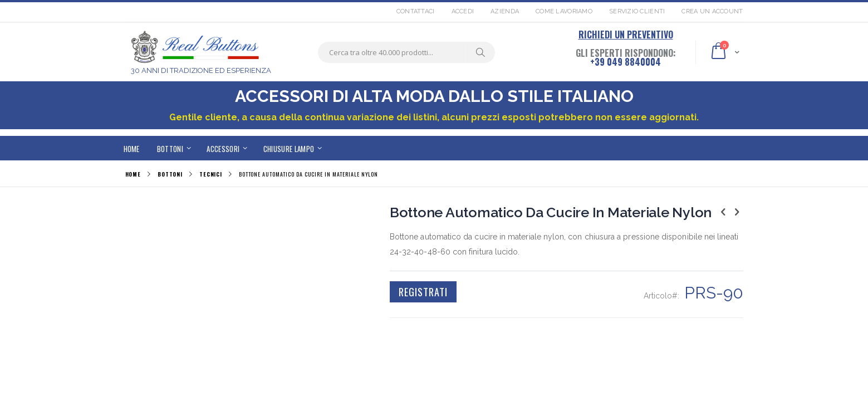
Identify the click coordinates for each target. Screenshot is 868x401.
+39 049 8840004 (626, 62)
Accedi (463, 11)
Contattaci (416, 11)
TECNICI (211, 174)
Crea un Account (712, 11)
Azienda (505, 11)
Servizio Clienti (637, 11)
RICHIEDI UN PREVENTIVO (626, 35)
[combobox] (406, 52)
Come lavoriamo (564, 11)
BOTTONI (170, 174)
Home (133, 174)
